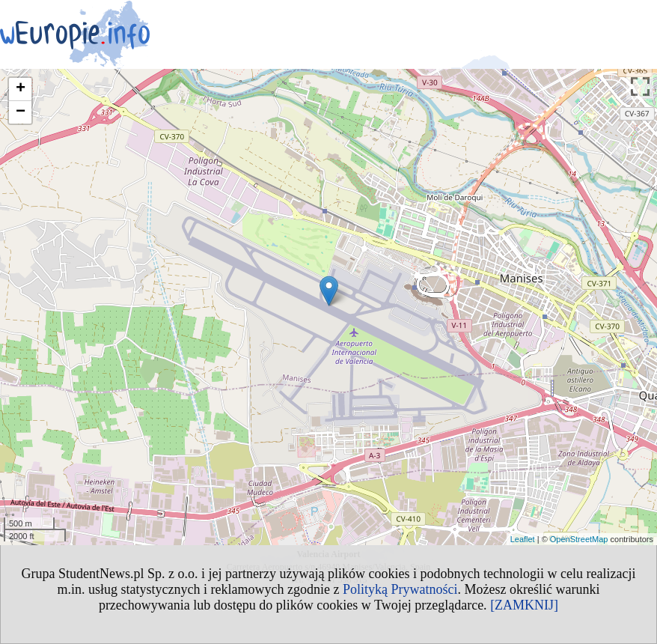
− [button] (21, 112)
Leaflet (523, 539)
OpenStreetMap (579, 539)
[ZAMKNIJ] (524, 605)
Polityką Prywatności (400, 589)
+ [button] (21, 89)
